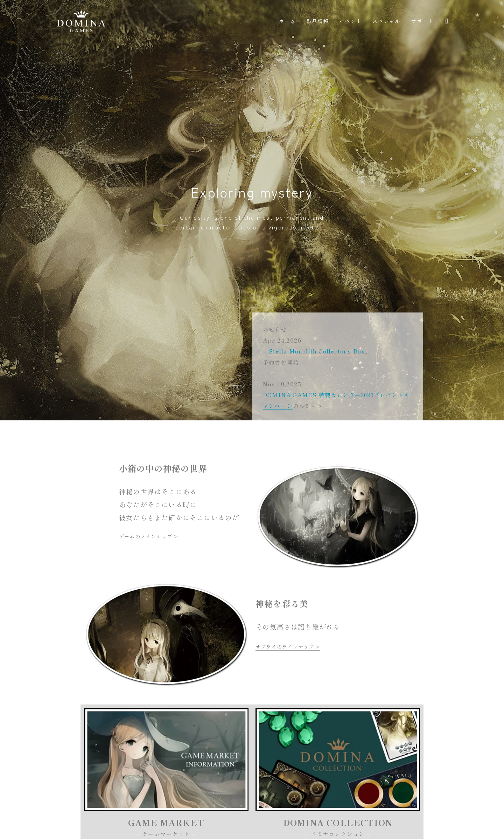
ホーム (287, 21)
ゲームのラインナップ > (149, 536)
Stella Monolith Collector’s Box (317, 351)
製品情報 (318, 21)
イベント (351, 21)
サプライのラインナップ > (288, 647)
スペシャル (387, 21)
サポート (422, 21)
